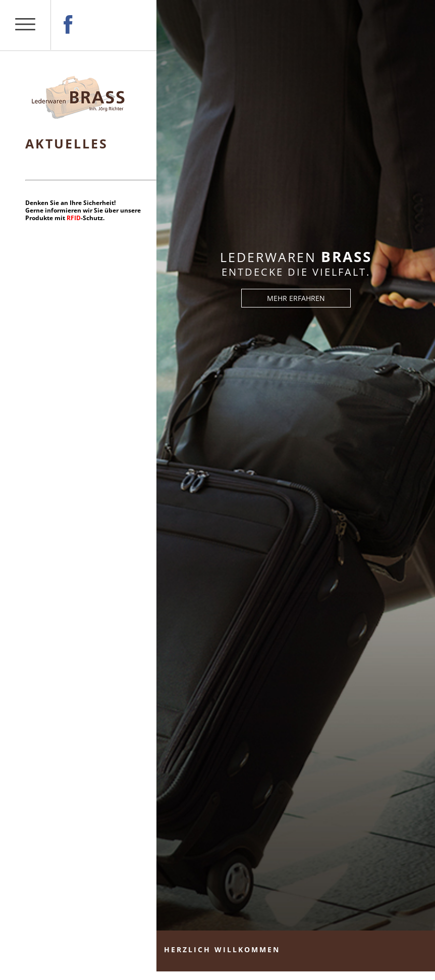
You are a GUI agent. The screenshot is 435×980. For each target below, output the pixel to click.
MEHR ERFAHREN (296, 298)
